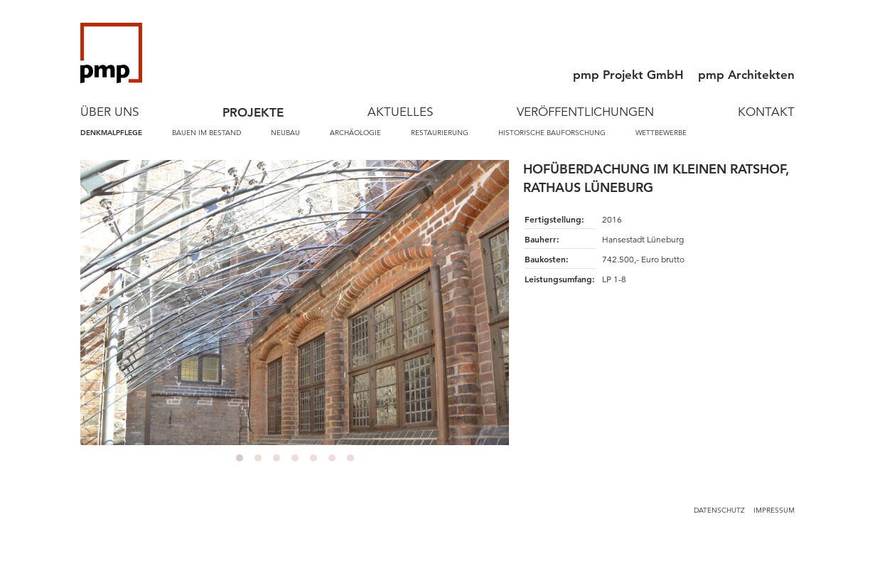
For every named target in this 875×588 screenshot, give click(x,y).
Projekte (253, 112)
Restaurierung (440, 133)
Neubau (285, 133)
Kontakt (766, 112)
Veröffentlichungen (585, 112)
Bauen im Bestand (206, 133)
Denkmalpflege (111, 133)
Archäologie (355, 133)
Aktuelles (400, 112)
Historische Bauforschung (552, 133)
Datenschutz (719, 510)
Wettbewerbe (661, 133)
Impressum (774, 510)
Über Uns (109, 112)
